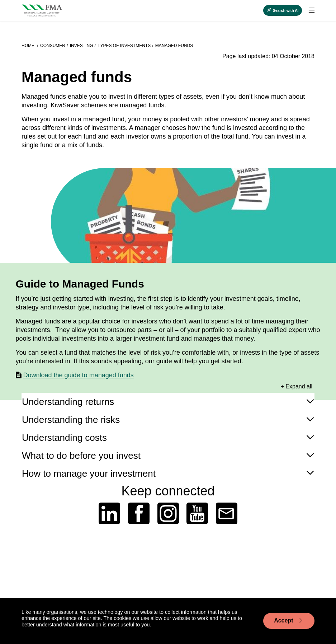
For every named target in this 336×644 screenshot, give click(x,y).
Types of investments (124, 46)
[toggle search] (283, 10)
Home (29, 46)
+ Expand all (297, 386)
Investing (82, 46)
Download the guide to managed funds (79, 375)
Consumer (53, 46)
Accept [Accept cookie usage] (289, 621)
